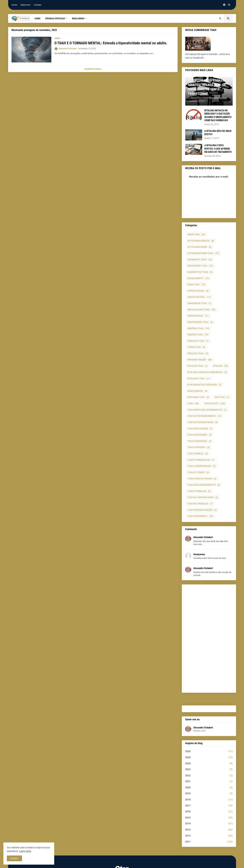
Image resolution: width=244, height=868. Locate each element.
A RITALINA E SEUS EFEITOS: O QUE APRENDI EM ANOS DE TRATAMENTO (218, 149)
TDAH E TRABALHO (199, 491)
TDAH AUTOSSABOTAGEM (203, 422)
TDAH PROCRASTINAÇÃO (202, 510)
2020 (209, 788)
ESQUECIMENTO (198, 278)
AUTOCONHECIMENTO (201, 241)
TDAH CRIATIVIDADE (200, 429)
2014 (209, 824)
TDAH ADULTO (215, 403)
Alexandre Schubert (203, 728)
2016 (209, 812)
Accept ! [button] (14, 858)
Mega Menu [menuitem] (78, 18)
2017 (209, 806)
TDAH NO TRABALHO (200, 504)
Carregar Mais (93, 69)
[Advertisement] (209, 639)
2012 (209, 836)
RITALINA (221, 366)
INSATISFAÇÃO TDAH (200, 322)
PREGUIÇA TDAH (198, 353)
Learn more (25, 851)
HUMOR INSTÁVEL (199, 297)
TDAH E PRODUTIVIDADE (202, 479)
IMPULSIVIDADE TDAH (201, 310)
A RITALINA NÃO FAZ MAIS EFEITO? (218, 133)
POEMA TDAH (196, 347)
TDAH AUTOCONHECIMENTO (204, 416)
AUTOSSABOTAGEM (199, 247)
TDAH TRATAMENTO (200, 516)
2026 (209, 751)
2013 (209, 830)
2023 (209, 770)
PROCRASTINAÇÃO (200, 360)
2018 (209, 800)
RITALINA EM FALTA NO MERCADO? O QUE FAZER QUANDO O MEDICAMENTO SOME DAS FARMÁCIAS (218, 115)
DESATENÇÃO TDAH (200, 266)
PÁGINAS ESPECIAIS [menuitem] (55, 18)
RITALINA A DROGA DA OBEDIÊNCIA (207, 372)
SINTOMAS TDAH (198, 397)
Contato (38, 5)
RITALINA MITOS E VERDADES (204, 385)
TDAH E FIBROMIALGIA (201, 460)
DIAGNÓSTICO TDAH (200, 272)
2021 (209, 782)
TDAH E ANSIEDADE (199, 441)
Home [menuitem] (38, 18)
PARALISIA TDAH (198, 341)
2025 (209, 758)
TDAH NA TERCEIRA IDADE (203, 497)
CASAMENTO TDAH (200, 259)
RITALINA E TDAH (199, 378)
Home (14, 5)
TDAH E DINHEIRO (199, 447)
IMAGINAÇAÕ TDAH (199, 303)
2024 (209, 764)
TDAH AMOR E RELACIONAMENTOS (207, 410)
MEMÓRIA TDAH (198, 328)
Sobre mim (26, 5)
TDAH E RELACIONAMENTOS (204, 485)
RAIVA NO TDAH (198, 366)
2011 (209, 842)
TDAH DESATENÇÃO (200, 435)
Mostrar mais (199, 731)
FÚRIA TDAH (196, 285)
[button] (220, 18)
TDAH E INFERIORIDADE (201, 466)
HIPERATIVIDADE (198, 291)
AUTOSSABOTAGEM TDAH (203, 253)
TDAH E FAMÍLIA (198, 454)
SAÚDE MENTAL (197, 391)
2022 (209, 776)
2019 (209, 794)
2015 (209, 818)
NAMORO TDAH (198, 335)
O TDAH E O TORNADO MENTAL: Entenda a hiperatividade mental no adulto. (111, 43)
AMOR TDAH (196, 234)
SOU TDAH (222, 397)
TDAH (193, 403)
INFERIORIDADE (198, 316)
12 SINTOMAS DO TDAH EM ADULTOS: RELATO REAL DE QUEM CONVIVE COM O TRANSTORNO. (207, 87)
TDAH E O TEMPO (198, 472)
